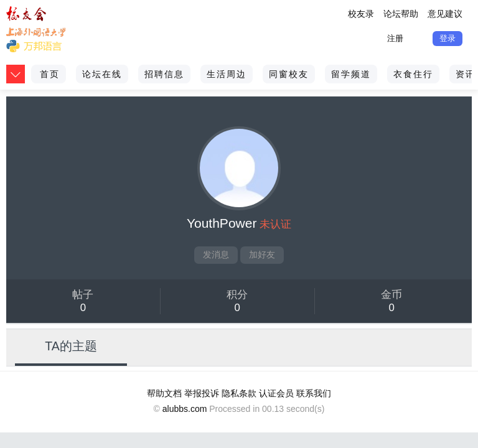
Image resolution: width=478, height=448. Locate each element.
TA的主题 (71, 346)
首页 (50, 74)
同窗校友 (289, 74)
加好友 (262, 254)
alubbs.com (185, 409)
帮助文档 (164, 393)
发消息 (216, 254)
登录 (448, 38)
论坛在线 (102, 74)
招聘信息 (164, 74)
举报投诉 (202, 393)
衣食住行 (413, 74)
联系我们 (314, 393)
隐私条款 (239, 393)
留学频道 (351, 74)
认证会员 (276, 393)
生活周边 (227, 74)
